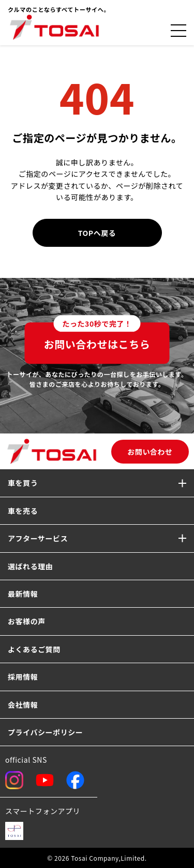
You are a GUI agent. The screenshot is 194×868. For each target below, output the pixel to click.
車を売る (23, 511)
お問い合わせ (150, 452)
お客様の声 (27, 621)
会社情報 (23, 705)
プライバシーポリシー (45, 732)
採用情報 (23, 677)
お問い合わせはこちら (97, 337)
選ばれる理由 (30, 566)
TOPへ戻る (97, 233)
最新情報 (23, 594)
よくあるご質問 (34, 649)
